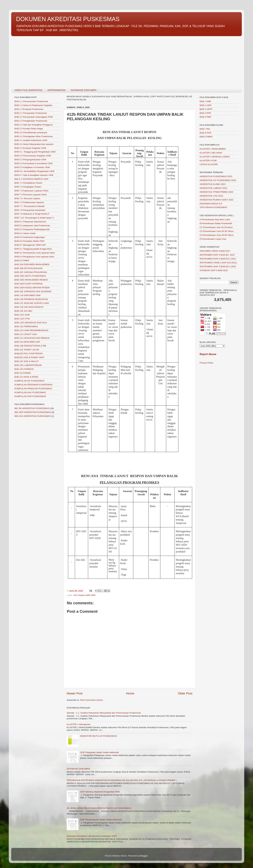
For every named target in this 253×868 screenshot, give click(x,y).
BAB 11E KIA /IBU (23, 311)
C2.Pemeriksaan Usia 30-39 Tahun (217, 231)
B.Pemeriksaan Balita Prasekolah (216, 223)
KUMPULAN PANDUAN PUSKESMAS (33, 389)
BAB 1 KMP (205, 101)
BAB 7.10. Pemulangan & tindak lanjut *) (34, 218)
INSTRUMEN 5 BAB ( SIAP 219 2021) (218, 263)
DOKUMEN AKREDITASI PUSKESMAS (68, 19)
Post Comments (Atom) (92, 700)
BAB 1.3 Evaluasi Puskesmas (29, 109)
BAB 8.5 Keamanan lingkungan (30, 237)
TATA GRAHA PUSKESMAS (213, 207)
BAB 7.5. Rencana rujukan (27, 198)
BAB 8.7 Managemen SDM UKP (30, 245)
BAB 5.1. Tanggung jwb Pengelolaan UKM (35, 152)
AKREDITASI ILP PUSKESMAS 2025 (218, 180)
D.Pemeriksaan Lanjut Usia (213, 239)
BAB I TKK (205, 129)
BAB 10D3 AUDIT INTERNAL (29, 284)
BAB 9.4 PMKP (22, 261)
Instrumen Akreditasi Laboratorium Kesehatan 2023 (92, 836)
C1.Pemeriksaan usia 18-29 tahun (216, 227)
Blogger (144, 856)
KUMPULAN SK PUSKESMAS (29, 381)
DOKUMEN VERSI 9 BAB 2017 (215, 251)
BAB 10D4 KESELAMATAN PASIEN (32, 288)
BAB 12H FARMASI (24, 369)
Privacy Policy (206, 363)
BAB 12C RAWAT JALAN (27, 350)
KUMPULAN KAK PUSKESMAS (30, 392)
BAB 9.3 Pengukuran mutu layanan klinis (34, 257)
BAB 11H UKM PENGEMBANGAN (31, 330)
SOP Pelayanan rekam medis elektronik (99, 752)
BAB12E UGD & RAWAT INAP (29, 357)
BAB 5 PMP (205, 117)
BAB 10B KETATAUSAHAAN (28, 268)
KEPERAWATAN (57, 90)
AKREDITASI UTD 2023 (211, 196)
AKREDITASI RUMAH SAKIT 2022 (217, 200)
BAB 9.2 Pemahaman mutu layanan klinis (35, 253)
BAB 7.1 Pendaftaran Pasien (28, 183)
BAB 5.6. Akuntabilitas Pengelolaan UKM (34, 171)
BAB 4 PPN (205, 113)
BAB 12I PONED (23, 373)
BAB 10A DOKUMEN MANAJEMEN (32, 264)
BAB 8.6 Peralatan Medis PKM (29, 241)
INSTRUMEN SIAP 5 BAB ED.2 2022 (218, 267)
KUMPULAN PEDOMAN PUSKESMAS (34, 385)
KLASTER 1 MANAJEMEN (213, 149)
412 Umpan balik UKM (84, 595)
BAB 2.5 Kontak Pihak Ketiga (29, 129)
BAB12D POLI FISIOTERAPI (29, 354)
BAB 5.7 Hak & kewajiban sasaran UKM (34, 175)
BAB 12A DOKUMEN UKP (27, 342)
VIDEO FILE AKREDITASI (28, 90)
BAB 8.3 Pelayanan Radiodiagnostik (32, 229)
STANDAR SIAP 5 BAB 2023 (214, 270)
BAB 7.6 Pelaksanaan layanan (29, 202)
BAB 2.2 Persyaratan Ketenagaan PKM (34, 117)
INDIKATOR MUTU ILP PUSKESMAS (98, 736)
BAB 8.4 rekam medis (25, 233)
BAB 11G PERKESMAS (26, 326)
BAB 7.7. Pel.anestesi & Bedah (30, 206)
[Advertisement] (109, 60)
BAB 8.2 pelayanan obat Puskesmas (32, 226)
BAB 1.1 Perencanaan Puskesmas (31, 101)
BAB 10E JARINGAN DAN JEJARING (33, 291)
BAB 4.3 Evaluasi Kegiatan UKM (30, 148)
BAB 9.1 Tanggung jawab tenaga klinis (33, 249)
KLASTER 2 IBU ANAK (211, 153)
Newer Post (75, 693)
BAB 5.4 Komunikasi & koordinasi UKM (34, 163)
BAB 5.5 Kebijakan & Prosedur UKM (32, 167)
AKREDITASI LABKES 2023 (213, 188)
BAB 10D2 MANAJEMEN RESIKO (31, 280)
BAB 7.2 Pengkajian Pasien (28, 187)
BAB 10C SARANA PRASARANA (31, 272)
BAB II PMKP (206, 137)
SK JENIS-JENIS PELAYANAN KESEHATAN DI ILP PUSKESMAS (99, 808)
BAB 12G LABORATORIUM (28, 365)
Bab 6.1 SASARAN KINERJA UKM (31, 179)
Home (130, 693)
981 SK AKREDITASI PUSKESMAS (32, 408)
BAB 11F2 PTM (22, 319)
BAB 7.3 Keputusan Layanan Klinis (31, 191)
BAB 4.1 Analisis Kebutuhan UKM (31, 140)
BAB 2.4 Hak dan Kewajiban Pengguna (34, 125)
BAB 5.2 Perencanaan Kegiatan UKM (33, 156)
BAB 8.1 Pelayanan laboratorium (30, 222)
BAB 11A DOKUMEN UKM (28, 295)
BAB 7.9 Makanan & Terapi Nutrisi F (32, 214)
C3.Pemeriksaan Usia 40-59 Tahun (217, 235)
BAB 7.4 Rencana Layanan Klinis (31, 195)
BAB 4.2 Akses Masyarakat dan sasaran (34, 144)
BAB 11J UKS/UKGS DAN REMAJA (32, 338)
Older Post (185, 693)
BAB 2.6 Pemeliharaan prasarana (31, 132)
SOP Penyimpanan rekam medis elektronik (101, 820)
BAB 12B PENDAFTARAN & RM (30, 346)
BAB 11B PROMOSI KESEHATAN (31, 299)
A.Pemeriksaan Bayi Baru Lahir (215, 220)
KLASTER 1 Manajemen (79, 724)
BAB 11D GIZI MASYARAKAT (29, 307)
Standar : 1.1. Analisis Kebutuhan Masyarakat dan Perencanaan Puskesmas (104, 713)
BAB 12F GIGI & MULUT (27, 361)
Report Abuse (208, 354)
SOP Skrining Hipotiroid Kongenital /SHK (100, 792)
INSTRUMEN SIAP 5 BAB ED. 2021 (217, 255)
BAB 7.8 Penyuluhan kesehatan (30, 210)
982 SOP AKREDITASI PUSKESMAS (33, 412)
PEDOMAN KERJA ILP (211, 204)
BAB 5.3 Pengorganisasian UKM (30, 160)
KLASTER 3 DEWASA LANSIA (215, 157)
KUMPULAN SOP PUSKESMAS (30, 396)
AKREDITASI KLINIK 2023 (213, 184)
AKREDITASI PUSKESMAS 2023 (216, 176)
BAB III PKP (206, 133)
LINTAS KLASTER (209, 164)
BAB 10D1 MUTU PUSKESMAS (30, 276)
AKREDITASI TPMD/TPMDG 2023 (216, 192)
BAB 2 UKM (205, 105)
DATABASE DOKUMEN (83, 90)
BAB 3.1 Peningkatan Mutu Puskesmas (34, 136)
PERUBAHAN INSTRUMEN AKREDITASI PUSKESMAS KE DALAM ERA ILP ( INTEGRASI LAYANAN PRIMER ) (122, 780)
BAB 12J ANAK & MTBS (26, 377)
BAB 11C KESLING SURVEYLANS (32, 303)
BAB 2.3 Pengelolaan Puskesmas (31, 121)
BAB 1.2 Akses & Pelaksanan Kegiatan (33, 105)
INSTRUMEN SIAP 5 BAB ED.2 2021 (218, 259)
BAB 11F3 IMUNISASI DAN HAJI (31, 323)
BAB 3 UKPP (206, 109)
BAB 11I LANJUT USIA (26, 334)
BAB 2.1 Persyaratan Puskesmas (31, 113)
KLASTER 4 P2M (208, 161)
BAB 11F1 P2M (22, 315)
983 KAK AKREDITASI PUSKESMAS (33, 416)
